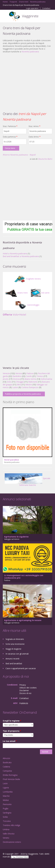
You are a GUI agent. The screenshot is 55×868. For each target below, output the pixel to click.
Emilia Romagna (10, 775)
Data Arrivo (35, 137)
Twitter (16, 863)
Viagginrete (30, 16)
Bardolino (17, 376)
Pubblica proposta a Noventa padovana (23, 394)
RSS (23, 863)
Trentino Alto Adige (11, 825)
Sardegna (7, 813)
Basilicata (7, 762)
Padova (30, 373)
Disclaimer (24, 690)
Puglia (5, 808)
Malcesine (33, 382)
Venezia (6, 373)
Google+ (10, 863)
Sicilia (5, 817)
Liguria (6, 788)
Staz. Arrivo (34, 126)
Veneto (6, 838)
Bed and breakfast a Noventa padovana (21, 256)
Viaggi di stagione (13, 649)
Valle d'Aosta (9, 834)
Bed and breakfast (14, 663)
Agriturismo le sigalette (16, 537)
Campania (7, 771)
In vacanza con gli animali (17, 654)
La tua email (10, 741)
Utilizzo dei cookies (28, 688)
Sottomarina (46, 379)
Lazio (5, 783)
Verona (19, 373)
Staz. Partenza (10, 126)
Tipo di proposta (12, 731)
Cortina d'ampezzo (30, 387)
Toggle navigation (5, 16)
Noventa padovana (30, 52)
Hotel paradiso (12, 460)
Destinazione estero (12, 842)
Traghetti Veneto (27, 279)
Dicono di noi (25, 693)
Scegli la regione (12, 721)
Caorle (29, 376)
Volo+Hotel (14, 315)
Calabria (6, 767)
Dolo (9, 382)
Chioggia (20, 382)
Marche (6, 796)
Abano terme (30, 379)
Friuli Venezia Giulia (11, 779)
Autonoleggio (27, 305)
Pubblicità (24, 703)
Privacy (23, 685)
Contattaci (46, 8)
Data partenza (10, 137)
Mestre (29, 385)
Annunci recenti (12, 659)
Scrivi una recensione (15, 644)
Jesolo (6, 379)
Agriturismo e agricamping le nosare (23, 620)
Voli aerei (40, 293)
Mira (19, 385)
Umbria (6, 829)
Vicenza (16, 379)
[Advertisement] (26, 82)
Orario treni (17, 293)
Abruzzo (6, 758)
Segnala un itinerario (15, 639)
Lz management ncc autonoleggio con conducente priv (24, 577)
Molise (6, 800)
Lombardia (8, 792)
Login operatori (32, 8)
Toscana (7, 821)
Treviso (40, 376)
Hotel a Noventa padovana (15, 253)
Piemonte (7, 804)
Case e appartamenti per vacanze (21, 668)
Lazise (15, 387)
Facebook (4, 863)
